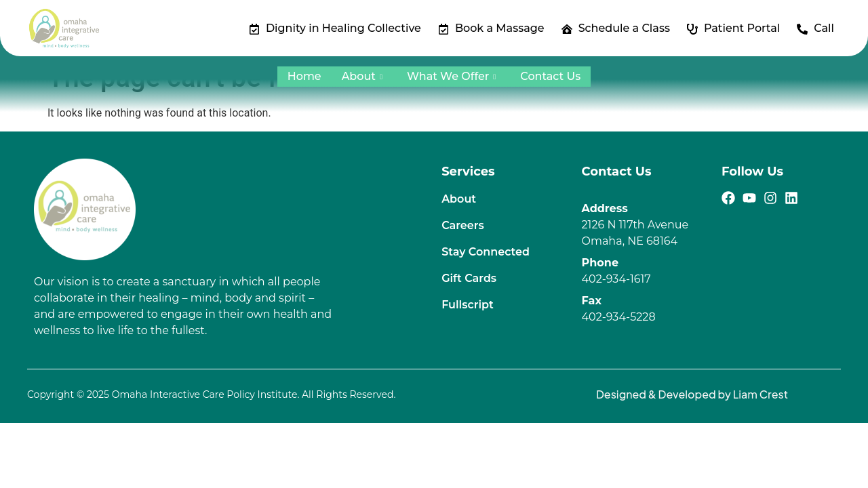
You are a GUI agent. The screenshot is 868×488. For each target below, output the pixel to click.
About (362, 76)
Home (304, 76)
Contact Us (550, 76)
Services (468, 171)
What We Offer (451, 76)
